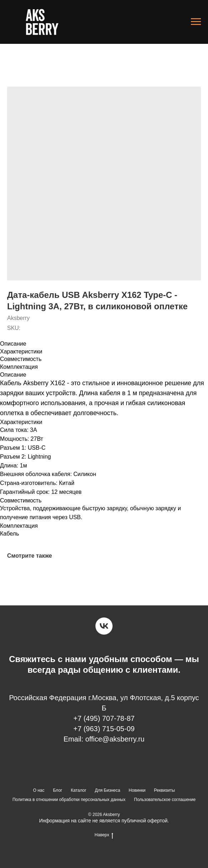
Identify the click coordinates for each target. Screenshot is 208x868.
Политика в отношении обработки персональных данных (69, 800)
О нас (39, 790)
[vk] (104, 626)
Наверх (104, 835)
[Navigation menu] (196, 22)
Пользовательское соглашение (165, 800)
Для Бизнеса (107, 790)
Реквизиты (164, 790)
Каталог (79, 790)
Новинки (137, 790)
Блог (58, 790)
